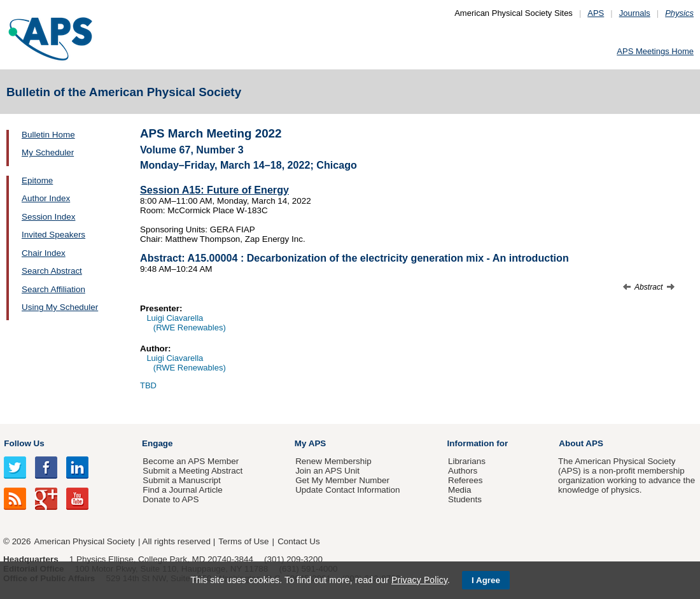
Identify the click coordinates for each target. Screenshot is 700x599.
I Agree (486, 580)
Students (465, 499)
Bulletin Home (48, 135)
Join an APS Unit (327, 471)
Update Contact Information (347, 490)
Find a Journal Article (182, 490)
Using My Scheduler (60, 307)
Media (460, 490)
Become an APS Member (191, 461)
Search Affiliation (53, 289)
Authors (463, 471)
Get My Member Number (342, 480)
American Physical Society (85, 541)
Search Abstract (52, 271)
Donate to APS (171, 499)
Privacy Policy (419, 580)
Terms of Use (243, 541)
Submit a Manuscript (181, 480)
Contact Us (298, 541)
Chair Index (44, 253)
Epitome (37, 180)
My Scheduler (48, 152)
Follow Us (24, 443)
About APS (581, 443)
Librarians (467, 461)
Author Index (46, 198)
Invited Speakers (53, 235)
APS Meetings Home (655, 51)
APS (596, 13)
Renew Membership (333, 461)
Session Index (48, 217)
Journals (635, 13)
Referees (465, 480)
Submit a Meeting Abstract (192, 471)
